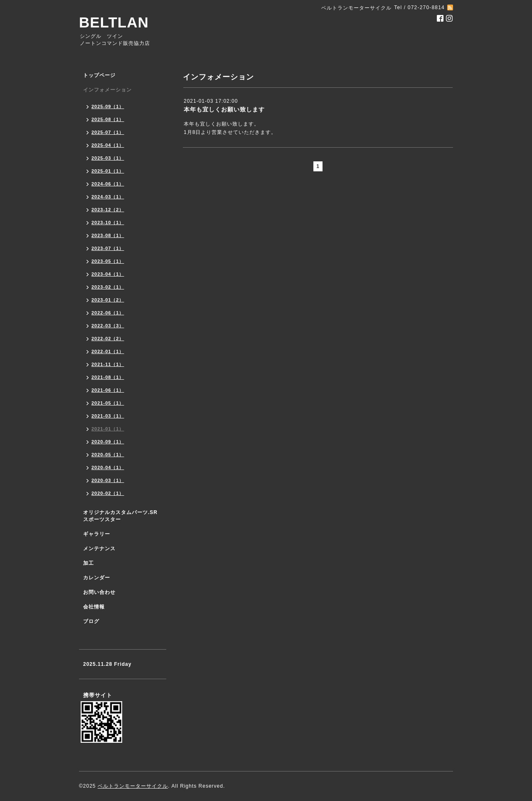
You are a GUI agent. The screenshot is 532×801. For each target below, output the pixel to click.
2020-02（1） (108, 493)
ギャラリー (97, 534)
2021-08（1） (108, 377)
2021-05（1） (108, 403)
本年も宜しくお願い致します (224, 109)
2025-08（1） (108, 119)
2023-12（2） (108, 210)
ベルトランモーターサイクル (133, 786)
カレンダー (97, 578)
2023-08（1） (108, 235)
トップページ (99, 75)
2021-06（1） (108, 390)
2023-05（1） (108, 261)
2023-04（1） (108, 274)
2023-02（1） (108, 287)
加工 (89, 563)
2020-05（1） (108, 455)
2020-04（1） (108, 467)
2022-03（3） (108, 326)
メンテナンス (99, 549)
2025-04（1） (108, 145)
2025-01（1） (108, 171)
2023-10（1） (108, 222)
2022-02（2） (108, 339)
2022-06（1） (108, 313)
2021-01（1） (108, 429)
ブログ (91, 621)
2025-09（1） (108, 106)
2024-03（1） (108, 197)
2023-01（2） (108, 300)
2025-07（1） (108, 132)
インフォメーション (107, 90)
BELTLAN (114, 22)
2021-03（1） (108, 416)
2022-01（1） (108, 351)
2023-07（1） (108, 248)
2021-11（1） (108, 364)
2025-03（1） (108, 158)
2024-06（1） (108, 184)
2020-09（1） (108, 442)
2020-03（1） (108, 480)
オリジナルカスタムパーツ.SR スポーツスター (120, 516)
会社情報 (94, 607)
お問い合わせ (99, 592)
